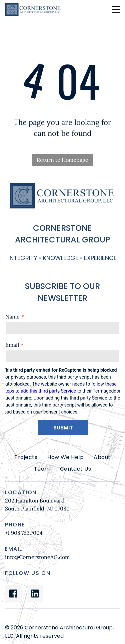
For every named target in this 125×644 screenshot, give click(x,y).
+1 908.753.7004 (24, 533)
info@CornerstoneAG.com (37, 557)
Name (12, 317)
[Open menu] (116, 9)
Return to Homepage (62, 160)
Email (12, 345)
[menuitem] (26, 457)
